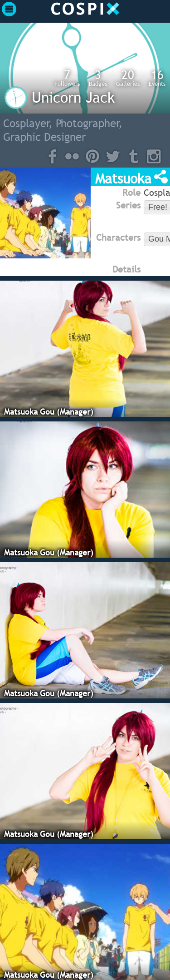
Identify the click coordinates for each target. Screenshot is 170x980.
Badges (98, 78)
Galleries (128, 78)
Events (157, 78)
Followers (67, 78)
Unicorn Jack (73, 97)
